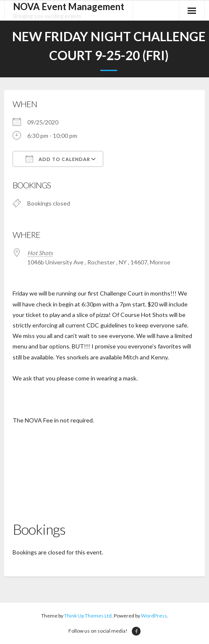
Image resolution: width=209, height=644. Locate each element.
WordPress (154, 616)
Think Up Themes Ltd (88, 616)
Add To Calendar (58, 159)
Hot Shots (40, 253)
